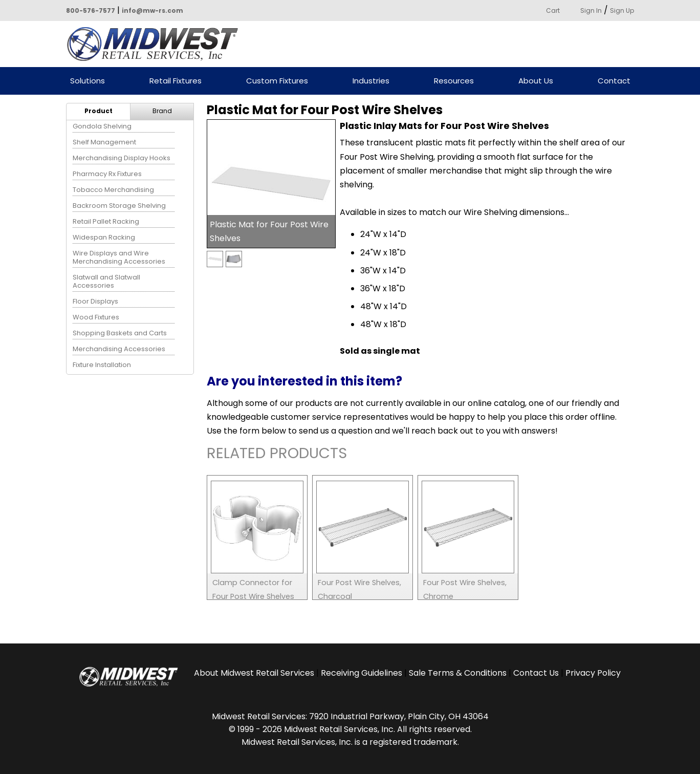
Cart (553, 10)
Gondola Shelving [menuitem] (102, 126)
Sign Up (622, 10)
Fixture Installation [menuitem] (102, 365)
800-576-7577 (91, 10)
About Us (536, 81)
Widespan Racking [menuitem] (104, 237)
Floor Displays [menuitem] (95, 301)
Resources (454, 81)
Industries (371, 81)
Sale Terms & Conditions (458, 673)
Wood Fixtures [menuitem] (96, 317)
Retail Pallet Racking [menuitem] (106, 221)
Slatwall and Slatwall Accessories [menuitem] (106, 281)
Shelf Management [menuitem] (104, 142)
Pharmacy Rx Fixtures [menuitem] (107, 174)
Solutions (87, 81)
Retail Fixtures (176, 81)
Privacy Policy (593, 673)
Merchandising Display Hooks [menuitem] (122, 158)
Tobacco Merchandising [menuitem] (113, 190)
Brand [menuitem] (162, 111)
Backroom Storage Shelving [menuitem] (119, 206)
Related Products (277, 455)
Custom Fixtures (277, 81)
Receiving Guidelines (362, 673)
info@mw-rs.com (152, 10)
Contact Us (536, 673)
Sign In (591, 10)
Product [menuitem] (99, 111)
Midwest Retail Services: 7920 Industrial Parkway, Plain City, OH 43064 (350, 716)
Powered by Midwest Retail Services (156, 44)
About (254, 673)
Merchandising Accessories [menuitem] (119, 349)
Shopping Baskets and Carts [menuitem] (120, 333)
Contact (614, 81)
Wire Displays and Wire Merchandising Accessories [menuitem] (119, 257)
